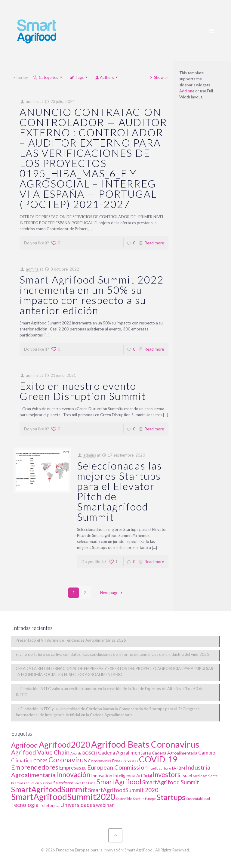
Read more (154, 243)
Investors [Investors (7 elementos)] (167, 775)
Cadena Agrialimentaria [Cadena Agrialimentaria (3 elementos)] (125, 753)
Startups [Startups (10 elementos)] (171, 797)
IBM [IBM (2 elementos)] (181, 768)
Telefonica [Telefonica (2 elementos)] (49, 805)
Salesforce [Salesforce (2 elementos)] (63, 783)
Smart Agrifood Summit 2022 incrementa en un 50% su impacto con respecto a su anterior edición (92, 295)
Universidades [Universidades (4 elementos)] (78, 805)
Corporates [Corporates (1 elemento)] (130, 761)
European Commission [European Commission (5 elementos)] (117, 767)
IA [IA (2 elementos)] (174, 768)
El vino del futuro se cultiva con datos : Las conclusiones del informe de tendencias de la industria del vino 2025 (112, 654)
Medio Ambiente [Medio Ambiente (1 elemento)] (205, 776)
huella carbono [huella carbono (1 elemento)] (160, 768)
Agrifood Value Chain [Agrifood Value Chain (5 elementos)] (40, 752)
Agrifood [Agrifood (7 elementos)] (25, 745)
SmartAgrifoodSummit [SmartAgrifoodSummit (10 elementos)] (49, 789)
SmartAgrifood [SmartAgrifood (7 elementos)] (119, 782)
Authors (107, 77)
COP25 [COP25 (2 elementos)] (40, 761)
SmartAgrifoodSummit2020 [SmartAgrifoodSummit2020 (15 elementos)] (63, 797)
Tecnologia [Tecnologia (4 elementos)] (25, 805)
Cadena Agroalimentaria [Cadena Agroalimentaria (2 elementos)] (175, 753)
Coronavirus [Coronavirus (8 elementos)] (68, 760)
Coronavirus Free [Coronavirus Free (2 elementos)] (104, 761)
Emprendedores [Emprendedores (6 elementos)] (35, 767)
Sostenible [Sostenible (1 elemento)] (124, 799)
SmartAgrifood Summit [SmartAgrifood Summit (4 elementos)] (171, 782)
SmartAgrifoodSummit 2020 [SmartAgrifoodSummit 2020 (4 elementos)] (123, 790)
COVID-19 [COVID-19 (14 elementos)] (158, 759)
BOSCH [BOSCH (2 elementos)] (90, 753)
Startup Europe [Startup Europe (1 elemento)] (144, 799)
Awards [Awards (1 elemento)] (76, 753)
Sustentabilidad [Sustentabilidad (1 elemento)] (198, 799)
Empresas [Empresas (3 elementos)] (70, 768)
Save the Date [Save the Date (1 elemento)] (85, 783)
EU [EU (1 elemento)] (84, 768)
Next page (112, 593)
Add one (187, 91)
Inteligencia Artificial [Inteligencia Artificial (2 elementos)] (132, 775)
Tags (79, 77)
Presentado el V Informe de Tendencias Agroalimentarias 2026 (71, 640)
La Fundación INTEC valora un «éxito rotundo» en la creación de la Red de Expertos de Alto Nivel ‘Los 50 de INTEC (109, 692)
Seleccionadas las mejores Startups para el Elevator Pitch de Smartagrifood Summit (120, 491)
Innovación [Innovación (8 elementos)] (73, 774)
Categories (48, 77)
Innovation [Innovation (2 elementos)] (102, 775)
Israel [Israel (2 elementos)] (187, 775)
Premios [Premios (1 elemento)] (17, 783)
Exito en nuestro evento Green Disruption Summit (83, 391)
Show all (159, 77)
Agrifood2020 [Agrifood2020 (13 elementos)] (65, 744)
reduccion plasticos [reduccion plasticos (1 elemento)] (38, 783)
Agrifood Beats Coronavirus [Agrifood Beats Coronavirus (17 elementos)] (145, 744)
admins (32, 101)
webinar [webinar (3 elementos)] (105, 805)
